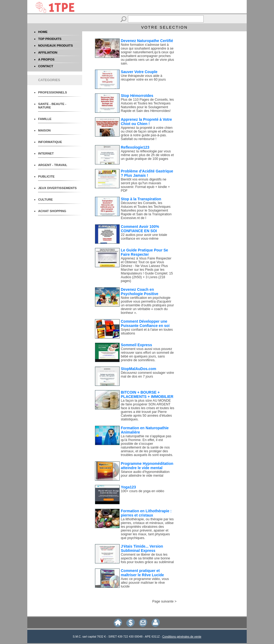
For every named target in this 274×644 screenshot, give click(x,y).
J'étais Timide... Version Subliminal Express (142, 548)
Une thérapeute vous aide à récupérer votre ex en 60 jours (143, 78)
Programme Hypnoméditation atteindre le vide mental (147, 466)
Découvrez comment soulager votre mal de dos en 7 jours (148, 375)
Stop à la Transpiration (141, 199)
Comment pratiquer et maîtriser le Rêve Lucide (142, 573)
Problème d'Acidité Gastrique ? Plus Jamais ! (147, 173)
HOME (43, 32)
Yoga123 (129, 487)
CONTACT (45, 66)
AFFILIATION (48, 52)
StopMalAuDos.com (139, 369)
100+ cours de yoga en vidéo (143, 491)
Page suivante (163, 601)
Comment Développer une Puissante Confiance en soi (145, 323)
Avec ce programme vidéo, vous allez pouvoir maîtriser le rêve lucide (145, 583)
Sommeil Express (137, 345)
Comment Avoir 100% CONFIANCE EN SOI (140, 229)
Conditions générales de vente (182, 637)
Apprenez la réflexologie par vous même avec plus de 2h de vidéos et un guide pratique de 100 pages (147, 155)
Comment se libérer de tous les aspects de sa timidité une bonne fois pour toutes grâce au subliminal (147, 558)
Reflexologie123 (135, 147)
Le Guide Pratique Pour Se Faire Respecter (145, 252)
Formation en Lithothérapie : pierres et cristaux (146, 513)
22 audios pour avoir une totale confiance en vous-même (144, 237)
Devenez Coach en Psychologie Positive (140, 292)
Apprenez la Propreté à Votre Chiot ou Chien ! (146, 122)
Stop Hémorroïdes (137, 96)
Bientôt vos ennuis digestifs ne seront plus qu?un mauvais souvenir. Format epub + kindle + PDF (145, 185)
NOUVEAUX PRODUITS (55, 45)
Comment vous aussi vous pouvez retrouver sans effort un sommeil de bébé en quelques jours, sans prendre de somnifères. (147, 355)
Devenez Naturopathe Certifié (147, 41)
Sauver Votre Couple (139, 72)
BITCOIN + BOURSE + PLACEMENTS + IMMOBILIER (147, 394)
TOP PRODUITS (50, 39)
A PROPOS (46, 59)
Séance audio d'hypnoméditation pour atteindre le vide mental (145, 474)
